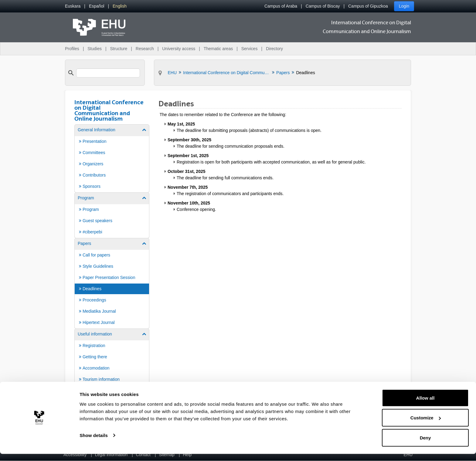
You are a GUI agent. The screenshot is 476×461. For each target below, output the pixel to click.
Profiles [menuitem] (72, 49)
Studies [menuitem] (95, 49)
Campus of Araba (281, 6)
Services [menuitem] (250, 49)
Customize (426, 425)
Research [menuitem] (145, 49)
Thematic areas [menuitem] (218, 49)
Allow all (425, 405)
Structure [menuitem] (119, 49)
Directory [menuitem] (274, 49)
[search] (108, 73)
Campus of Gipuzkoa (368, 6)
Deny (425, 445)
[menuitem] (73, 6)
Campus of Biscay (323, 6)
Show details (94, 442)
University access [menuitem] (179, 49)
